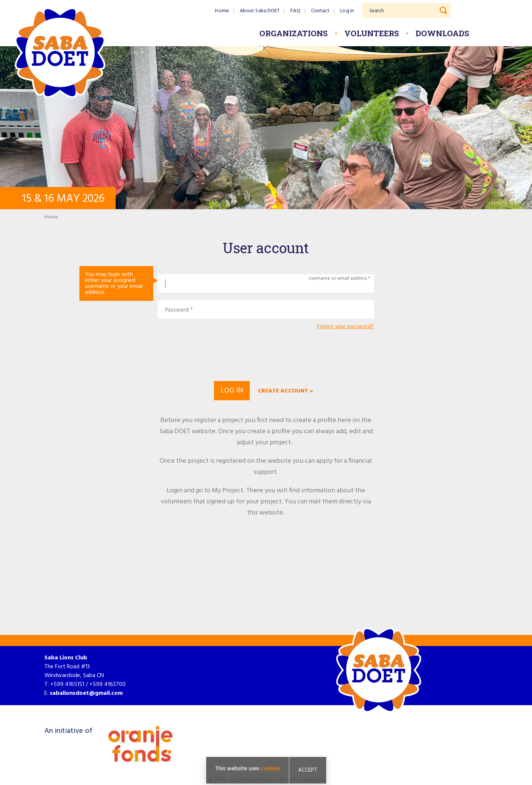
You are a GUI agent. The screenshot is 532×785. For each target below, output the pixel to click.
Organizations (294, 33)
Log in (347, 11)
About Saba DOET (260, 11)
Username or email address (338, 279)
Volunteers (372, 33)
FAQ (295, 11)
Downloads (442, 33)
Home (222, 11)
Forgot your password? (345, 327)
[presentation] (266, 354)
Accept (308, 770)
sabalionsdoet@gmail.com (86, 693)
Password (177, 310)
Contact (320, 11)
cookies (270, 769)
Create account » (285, 391)
